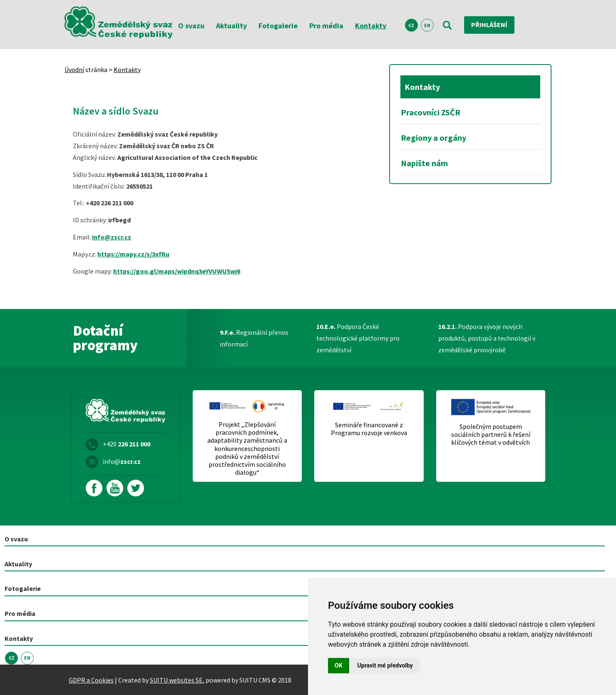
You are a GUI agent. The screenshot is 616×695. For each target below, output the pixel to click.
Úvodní (74, 70)
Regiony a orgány (433, 138)
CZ (411, 25)
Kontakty (371, 26)
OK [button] (339, 665)
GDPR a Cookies (91, 680)
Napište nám (424, 163)
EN (427, 25)
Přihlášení (489, 25)
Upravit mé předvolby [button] (385, 665)
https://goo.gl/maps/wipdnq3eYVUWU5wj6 (177, 271)
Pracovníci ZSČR (431, 112)
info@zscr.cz (112, 237)
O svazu (191, 26)
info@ (122, 461)
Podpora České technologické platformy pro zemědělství (358, 338)
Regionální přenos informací (254, 338)
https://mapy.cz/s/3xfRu (133, 254)
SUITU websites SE (176, 680)
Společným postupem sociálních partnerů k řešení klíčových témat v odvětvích (491, 435)
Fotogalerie (278, 26)
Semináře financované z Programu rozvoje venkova (369, 429)
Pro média (326, 26)
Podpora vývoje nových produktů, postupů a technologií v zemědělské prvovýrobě (487, 338)
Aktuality (231, 26)
